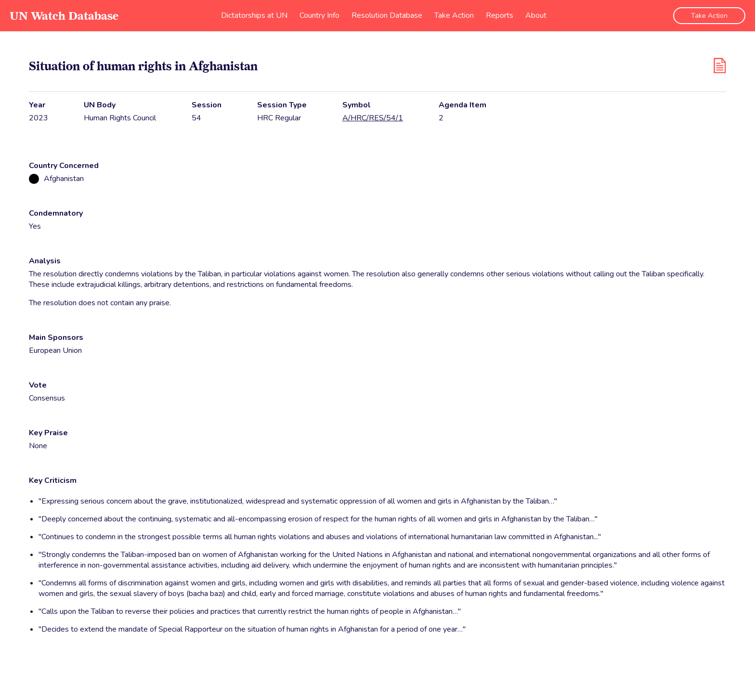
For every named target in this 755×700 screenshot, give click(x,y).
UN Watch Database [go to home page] (64, 16)
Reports (500, 15)
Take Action (454, 15)
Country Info (319, 15)
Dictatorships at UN (254, 15)
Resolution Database (387, 15)
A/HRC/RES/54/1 (373, 118)
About (536, 15)
